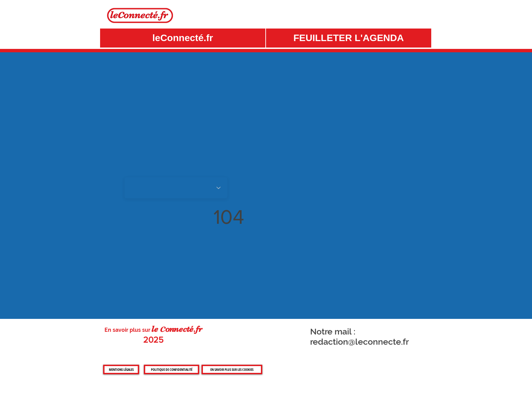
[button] (349, 38)
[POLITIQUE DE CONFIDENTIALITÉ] (172, 369)
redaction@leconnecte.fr (359, 342)
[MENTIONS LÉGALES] (121, 369)
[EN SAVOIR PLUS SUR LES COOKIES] (232, 369)
